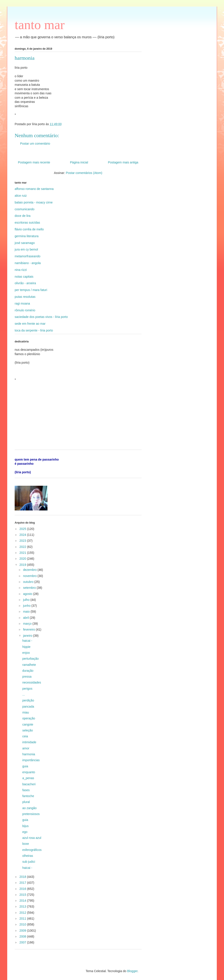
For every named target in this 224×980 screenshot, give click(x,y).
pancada (28, 707)
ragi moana (22, 303)
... (24, 694)
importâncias (31, 760)
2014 (23, 901)
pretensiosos (31, 814)
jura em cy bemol (26, 249)
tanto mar (40, 25)
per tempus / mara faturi (31, 290)
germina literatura (27, 236)
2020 (23, 559)
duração (28, 671)
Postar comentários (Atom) (84, 173)
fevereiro (29, 629)
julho (27, 600)
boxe (26, 844)
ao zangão (29, 808)
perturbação (31, 659)
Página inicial (79, 162)
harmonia (29, 754)
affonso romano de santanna (34, 189)
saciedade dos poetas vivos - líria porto (41, 317)
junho (27, 606)
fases (26, 790)
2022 (23, 547)
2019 (23, 565)
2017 (23, 883)
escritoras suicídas (27, 223)
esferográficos (32, 850)
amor (26, 748)
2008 (23, 936)
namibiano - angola (28, 263)
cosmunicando (24, 209)
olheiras (28, 856)
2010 (23, 924)
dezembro (30, 570)
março (28, 624)
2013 (23, 906)
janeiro (28, 636)
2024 (23, 535)
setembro (30, 588)
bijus (25, 826)
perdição (28, 700)
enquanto (29, 772)
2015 (23, 895)
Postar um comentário (35, 144)
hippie (26, 647)
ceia (25, 736)
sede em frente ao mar (30, 324)
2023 (23, 541)
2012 (23, 913)
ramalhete (29, 665)
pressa (27, 677)
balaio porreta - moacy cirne (34, 202)
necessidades (32, 682)
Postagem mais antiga (123, 162)
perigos (27, 689)
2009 (23, 931)
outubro (29, 582)
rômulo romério (25, 310)
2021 (23, 553)
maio (27, 612)
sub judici (29, 862)
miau (26, 712)
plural (26, 802)
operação (29, 718)
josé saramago (25, 243)
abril (26, 618)
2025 (23, 529)
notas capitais (24, 277)
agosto (28, 594)
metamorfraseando (28, 256)
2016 (23, 889)
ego (25, 832)
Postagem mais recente (34, 162)
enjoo (26, 653)
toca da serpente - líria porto (34, 330)
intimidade (29, 742)
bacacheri (29, 784)
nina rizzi (21, 270)
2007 (23, 942)
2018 (23, 877)
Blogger (132, 971)
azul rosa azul (32, 838)
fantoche (28, 796)
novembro (30, 576)
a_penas (28, 778)
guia (25, 766)
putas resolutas (25, 297)
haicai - (27, 641)
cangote (28, 724)
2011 (23, 919)
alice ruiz (21, 196)
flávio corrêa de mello (29, 229)
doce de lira (23, 216)
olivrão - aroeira (25, 283)
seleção (28, 730)
